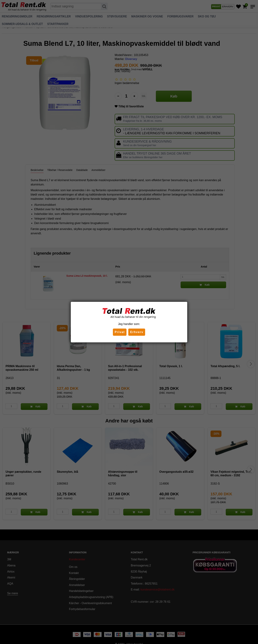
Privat (120, 332)
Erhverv (137, 332)
